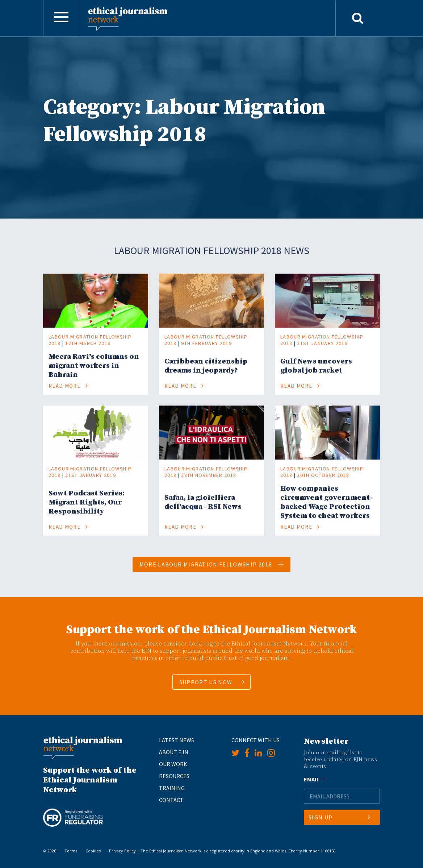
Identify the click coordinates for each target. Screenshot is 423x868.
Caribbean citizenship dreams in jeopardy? (206, 366)
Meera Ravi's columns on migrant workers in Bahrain (94, 366)
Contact (171, 800)
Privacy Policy (122, 851)
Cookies (93, 851)
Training (172, 788)
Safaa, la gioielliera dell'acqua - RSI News (203, 502)
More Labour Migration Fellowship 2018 (212, 564)
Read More (68, 386)
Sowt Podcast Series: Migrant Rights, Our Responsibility (87, 502)
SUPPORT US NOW (206, 682)
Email (314, 779)
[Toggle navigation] (61, 18)
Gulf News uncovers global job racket (316, 366)
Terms (71, 851)
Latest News (177, 740)
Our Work (173, 764)
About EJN (174, 752)
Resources (174, 776)
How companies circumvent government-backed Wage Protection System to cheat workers (326, 502)
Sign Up (340, 817)
